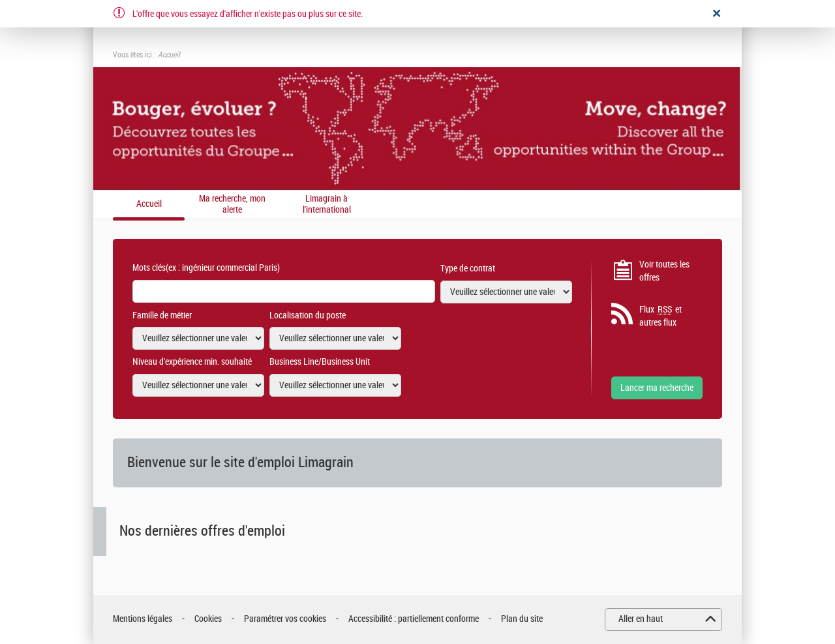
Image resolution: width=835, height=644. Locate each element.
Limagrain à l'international (327, 205)
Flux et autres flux (660, 316)
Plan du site (522, 619)
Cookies (208, 619)
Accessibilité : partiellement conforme (414, 619)
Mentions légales (143, 619)
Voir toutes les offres (664, 271)
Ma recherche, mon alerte (232, 205)
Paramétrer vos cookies (285, 619)
